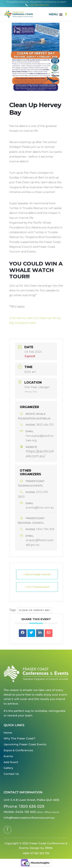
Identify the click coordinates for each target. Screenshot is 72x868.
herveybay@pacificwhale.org (40, 438)
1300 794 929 (45, 529)
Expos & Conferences (18, 750)
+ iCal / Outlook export (37, 587)
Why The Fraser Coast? (19, 738)
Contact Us (11, 774)
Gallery (8, 768)
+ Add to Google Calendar (37, 574)
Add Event (11, 762)
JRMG (49, 848)
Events (8, 756)
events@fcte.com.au (40, 508)
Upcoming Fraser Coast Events (25, 744)
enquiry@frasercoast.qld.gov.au (40, 542)
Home (8, 733)
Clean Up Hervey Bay (35, 610)
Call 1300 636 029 (37, 5)
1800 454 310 (45, 425)
